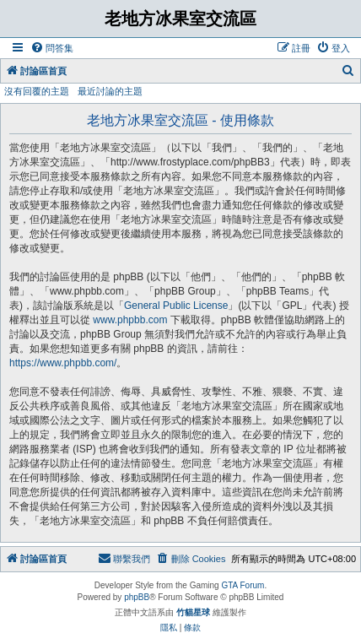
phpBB (137, 597)
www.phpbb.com (130, 320)
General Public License (176, 306)
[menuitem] (52, 48)
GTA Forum (242, 585)
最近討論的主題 (110, 91)
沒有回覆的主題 (37, 91)
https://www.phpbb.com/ (63, 363)
